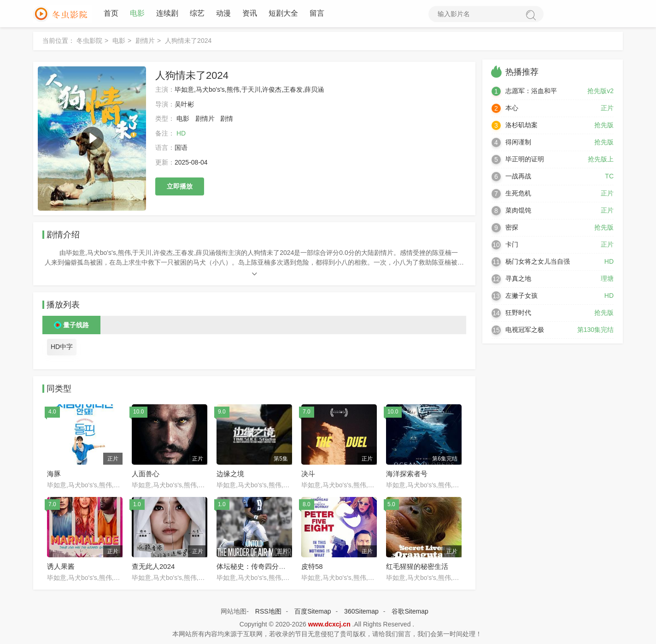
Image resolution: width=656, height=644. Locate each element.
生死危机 (518, 194)
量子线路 (76, 326)
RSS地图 (268, 612)
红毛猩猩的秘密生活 (417, 567)
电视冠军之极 (525, 330)
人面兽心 (146, 474)
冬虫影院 (89, 41)
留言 (317, 14)
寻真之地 (518, 279)
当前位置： (59, 41)
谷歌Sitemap (410, 612)
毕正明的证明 (525, 160)
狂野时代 (518, 313)
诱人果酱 (61, 567)
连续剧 (167, 14)
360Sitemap (361, 612)
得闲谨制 (518, 142)
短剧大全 (283, 14)
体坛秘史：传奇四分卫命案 (258, 567)
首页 (111, 14)
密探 (512, 228)
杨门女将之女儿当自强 (538, 262)
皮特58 (312, 567)
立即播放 (180, 187)
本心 (512, 108)
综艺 (197, 14)
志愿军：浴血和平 (531, 91)
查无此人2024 (153, 567)
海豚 (54, 474)
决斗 (308, 474)
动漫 (223, 14)
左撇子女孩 (521, 296)
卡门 (512, 245)
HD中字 (62, 348)
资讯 (250, 14)
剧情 (227, 119)
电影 (137, 14)
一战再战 (518, 177)
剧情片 (145, 41)
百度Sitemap (313, 612)
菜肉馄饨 (518, 211)
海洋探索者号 (407, 474)
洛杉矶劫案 (521, 125)
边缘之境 (230, 474)
